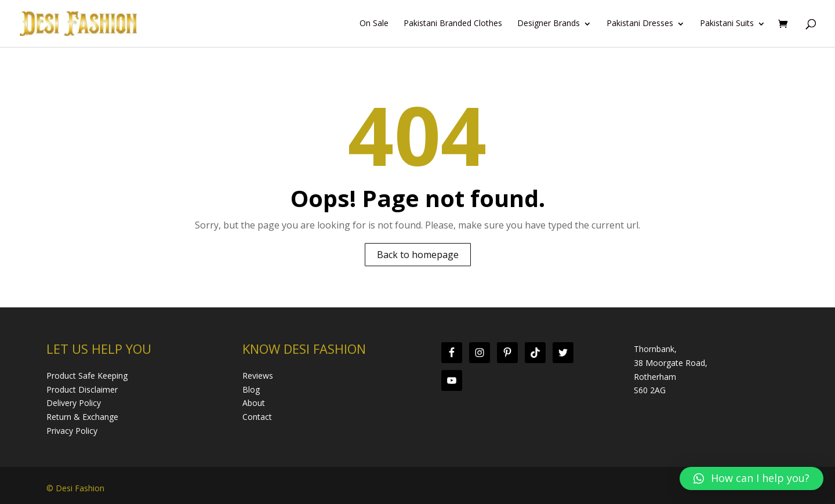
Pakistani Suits (727, 24)
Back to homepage (418, 255)
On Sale (374, 24)
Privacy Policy (72, 431)
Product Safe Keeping (87, 376)
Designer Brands (549, 24)
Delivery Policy (74, 403)
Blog (251, 389)
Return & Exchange (82, 417)
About (254, 403)
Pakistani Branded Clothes (453, 24)
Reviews (258, 376)
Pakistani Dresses (640, 24)
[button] (752, 478)
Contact (257, 417)
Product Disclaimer (82, 389)
